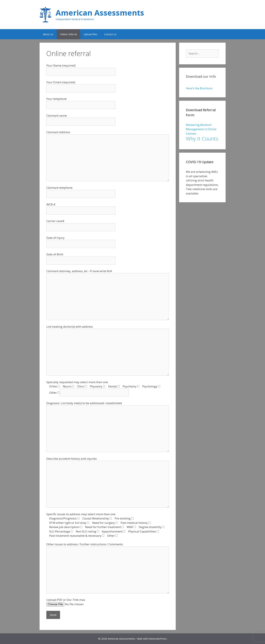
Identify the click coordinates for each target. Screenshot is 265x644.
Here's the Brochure (199, 88)
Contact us (110, 34)
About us (48, 34)
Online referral (68, 34)
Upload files (90, 34)
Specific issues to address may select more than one (81, 514)
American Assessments (100, 13)
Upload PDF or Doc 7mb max (66, 600)
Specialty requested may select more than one (77, 382)
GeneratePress (158, 639)
